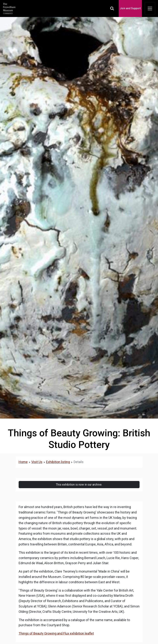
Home (23, 462)
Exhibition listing (58, 462)
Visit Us (37, 462)
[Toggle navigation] (150, 8)
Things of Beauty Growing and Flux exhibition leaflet (56, 633)
